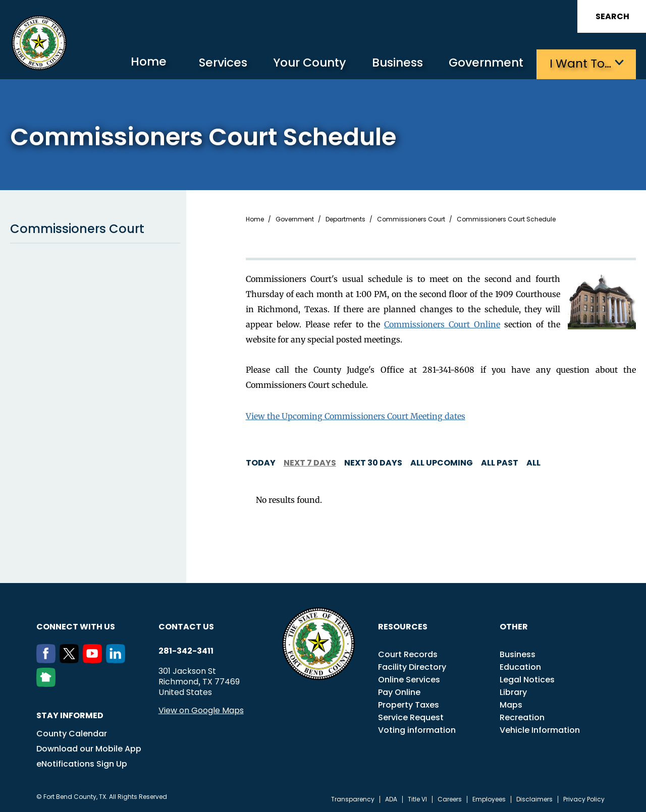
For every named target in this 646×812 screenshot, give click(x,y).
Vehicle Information (540, 730)
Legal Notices (527, 679)
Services (214, 63)
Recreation (522, 717)
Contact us (186, 626)
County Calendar (72, 733)
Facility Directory (412, 666)
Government (485, 63)
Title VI (417, 799)
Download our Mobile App (89, 748)
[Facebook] (48, 660)
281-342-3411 (186, 651)
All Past (500, 462)
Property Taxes (409, 704)
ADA (391, 799)
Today (261, 462)
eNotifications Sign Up (82, 763)
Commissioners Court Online (442, 324)
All (533, 462)
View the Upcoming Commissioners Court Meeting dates (356, 416)
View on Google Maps (201, 710)
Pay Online (399, 692)
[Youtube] (94, 660)
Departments (345, 219)
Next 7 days (310, 462)
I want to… (580, 63)
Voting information (417, 730)
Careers (450, 799)
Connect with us (76, 626)
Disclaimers (534, 799)
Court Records (408, 654)
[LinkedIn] (118, 660)
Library (513, 692)
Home (139, 63)
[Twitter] (71, 660)
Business (394, 63)
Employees (489, 799)
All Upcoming (442, 462)
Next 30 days (373, 462)
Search (612, 16)
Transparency (353, 799)
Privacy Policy (584, 799)
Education (520, 666)
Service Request (411, 717)
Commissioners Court (95, 228)
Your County (303, 63)
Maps (511, 704)
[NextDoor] (48, 683)
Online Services (409, 679)
